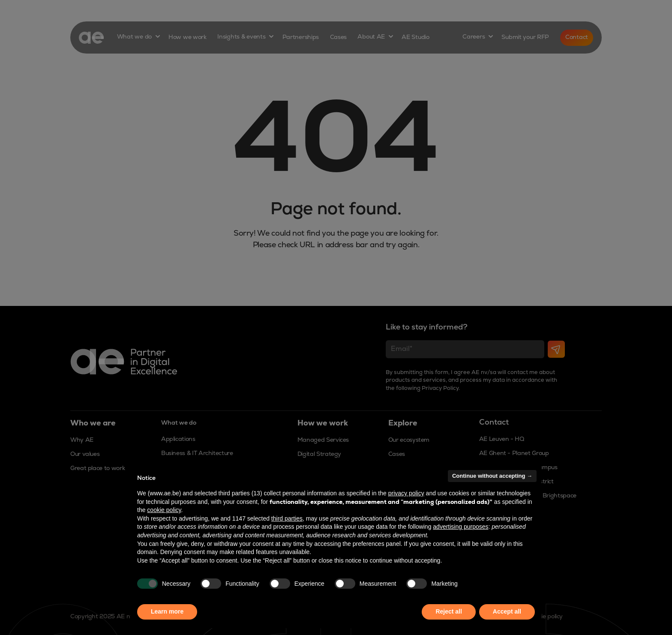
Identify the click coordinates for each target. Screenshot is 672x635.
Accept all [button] (507, 611)
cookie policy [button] (164, 510)
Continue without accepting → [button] (492, 476)
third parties (287, 518)
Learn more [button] (167, 611)
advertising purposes (460, 527)
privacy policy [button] (406, 493)
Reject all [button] (448, 611)
